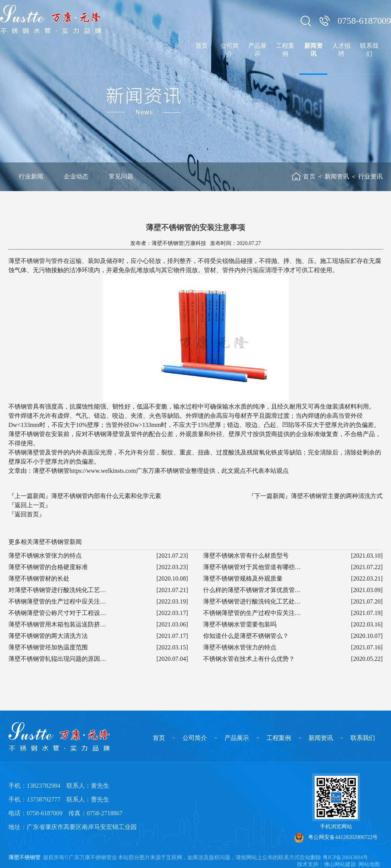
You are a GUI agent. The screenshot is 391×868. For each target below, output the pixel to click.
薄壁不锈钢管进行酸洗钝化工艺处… (252, 601)
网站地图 (369, 864)
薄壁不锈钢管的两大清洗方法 (48, 636)
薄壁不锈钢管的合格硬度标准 (48, 567)
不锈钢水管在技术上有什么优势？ (249, 659)
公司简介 (195, 738)
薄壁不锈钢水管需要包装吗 (240, 624)
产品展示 (237, 738)
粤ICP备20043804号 (346, 857)
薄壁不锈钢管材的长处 (39, 578)
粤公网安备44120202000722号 (336, 837)
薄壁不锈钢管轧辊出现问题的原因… (57, 659)
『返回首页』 (27, 514)
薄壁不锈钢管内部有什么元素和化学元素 (106, 496)
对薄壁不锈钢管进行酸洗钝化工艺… (57, 590)
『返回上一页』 (30, 505)
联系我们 (363, 738)
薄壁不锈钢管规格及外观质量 (243, 578)
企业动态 (76, 176)
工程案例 (279, 738)
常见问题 (121, 176)
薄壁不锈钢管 (24, 857)
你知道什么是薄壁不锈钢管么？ (246, 636)
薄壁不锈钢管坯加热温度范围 (48, 647)
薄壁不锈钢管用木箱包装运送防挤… (57, 624)
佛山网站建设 (340, 864)
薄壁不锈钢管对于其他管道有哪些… (252, 567)
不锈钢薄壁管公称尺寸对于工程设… (57, 613)
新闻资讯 (337, 176)
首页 (309, 176)
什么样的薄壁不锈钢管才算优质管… (252, 590)
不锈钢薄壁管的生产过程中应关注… (57, 601)
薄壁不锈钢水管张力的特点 (45, 556)
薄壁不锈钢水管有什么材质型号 (246, 556)
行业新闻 (31, 176)
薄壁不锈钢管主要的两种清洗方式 (337, 496)
